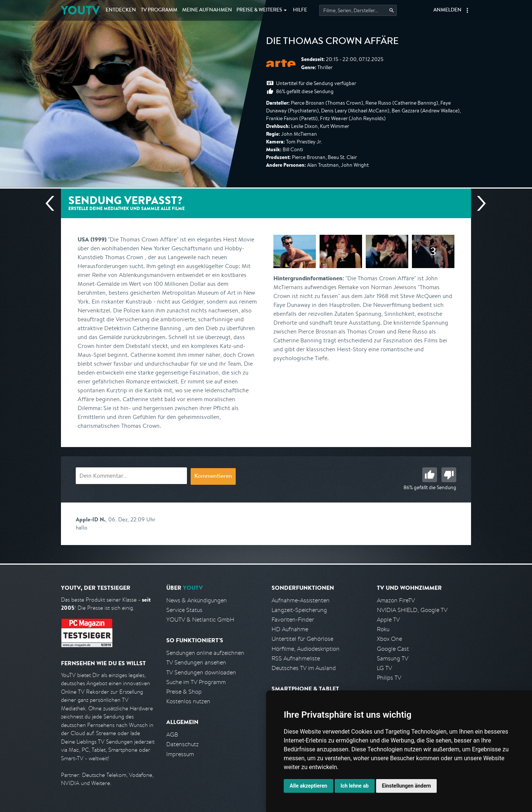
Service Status (184, 610)
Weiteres (259, 10)
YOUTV (80, 10)
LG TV (384, 668)
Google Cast (393, 649)
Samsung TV (393, 658)
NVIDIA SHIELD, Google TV (412, 610)
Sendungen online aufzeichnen (205, 653)
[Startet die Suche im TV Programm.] (358, 10)
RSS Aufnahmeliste (296, 658)
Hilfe (300, 10)
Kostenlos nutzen (188, 701)
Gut (430, 475)
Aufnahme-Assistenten (301, 600)
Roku (383, 629)
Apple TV (388, 620)
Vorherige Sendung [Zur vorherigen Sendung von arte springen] (53, 203)
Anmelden (447, 10)
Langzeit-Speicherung (299, 610)
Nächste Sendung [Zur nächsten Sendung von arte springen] (478, 203)
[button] (467, 10)
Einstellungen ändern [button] (407, 786)
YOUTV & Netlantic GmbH (200, 620)
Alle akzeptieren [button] (308, 786)
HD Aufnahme (290, 629)
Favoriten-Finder (293, 620)
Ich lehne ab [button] (355, 786)
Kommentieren (213, 477)
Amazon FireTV (396, 600)
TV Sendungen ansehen (196, 662)
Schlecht (449, 475)
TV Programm (159, 10)
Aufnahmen (207, 10)
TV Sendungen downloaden (201, 672)
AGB (172, 735)
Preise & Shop (184, 692)
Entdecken (121, 10)
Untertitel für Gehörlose (302, 639)
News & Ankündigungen (197, 600)
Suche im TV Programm (196, 682)
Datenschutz (183, 744)
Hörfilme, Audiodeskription (306, 649)
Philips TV (389, 678)
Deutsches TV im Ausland (304, 668)
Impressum (180, 754)
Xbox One (389, 639)
